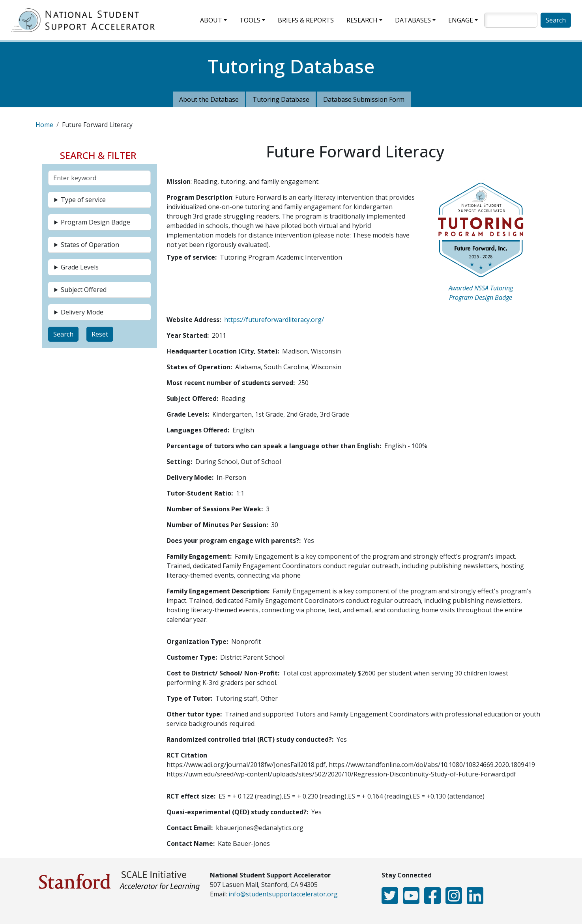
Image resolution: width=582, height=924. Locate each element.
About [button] (211, 20)
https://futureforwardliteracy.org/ (274, 320)
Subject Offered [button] (84, 290)
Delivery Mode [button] (82, 312)
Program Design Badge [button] (95, 222)
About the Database (209, 99)
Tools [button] (250, 20)
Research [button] (362, 20)
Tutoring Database (281, 99)
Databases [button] (413, 20)
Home (44, 125)
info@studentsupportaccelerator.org (283, 894)
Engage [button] (461, 20)
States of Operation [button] (90, 245)
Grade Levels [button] (80, 267)
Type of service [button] (83, 200)
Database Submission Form (364, 99)
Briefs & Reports (306, 20)
